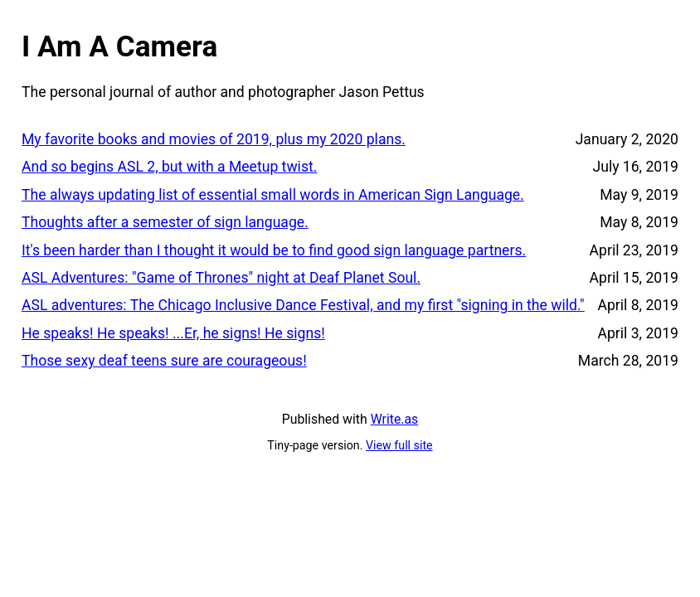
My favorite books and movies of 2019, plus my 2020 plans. (214, 139)
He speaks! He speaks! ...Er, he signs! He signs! (173, 333)
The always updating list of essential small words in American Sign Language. (273, 195)
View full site (399, 445)
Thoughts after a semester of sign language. (165, 222)
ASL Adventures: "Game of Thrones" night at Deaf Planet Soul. (221, 278)
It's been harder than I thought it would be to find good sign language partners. (274, 250)
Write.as (395, 419)
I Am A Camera (119, 46)
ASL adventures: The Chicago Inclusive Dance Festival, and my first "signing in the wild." (303, 305)
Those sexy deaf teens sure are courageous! (164, 361)
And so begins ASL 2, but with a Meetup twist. (169, 167)
